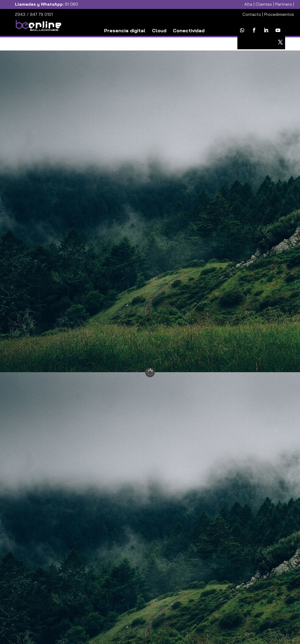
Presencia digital (125, 31)
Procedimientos (279, 14)
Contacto (252, 14)
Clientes (264, 4)
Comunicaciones (133, 40)
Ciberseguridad (178, 40)
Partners (284, 4)
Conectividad (189, 31)
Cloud (159, 31)
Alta (248, 4)
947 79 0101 (41, 14)
